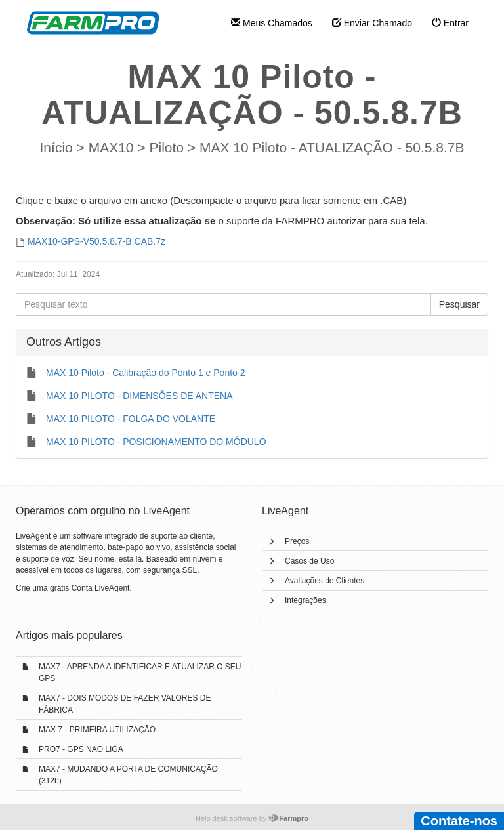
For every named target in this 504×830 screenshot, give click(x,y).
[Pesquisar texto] (223, 304)
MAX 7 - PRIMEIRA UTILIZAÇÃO (97, 730)
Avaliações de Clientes (325, 581)
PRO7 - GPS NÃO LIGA (81, 749)
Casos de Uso (309, 561)
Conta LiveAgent (101, 588)
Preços (297, 541)
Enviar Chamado (372, 23)
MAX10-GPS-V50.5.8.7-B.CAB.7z (96, 241)
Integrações (305, 600)
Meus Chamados (272, 23)
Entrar (450, 23)
